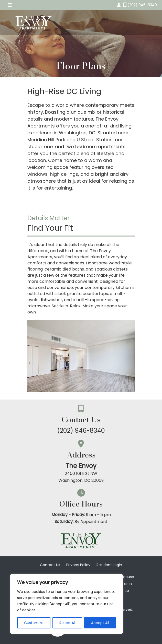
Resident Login (109, 565)
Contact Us (50, 565)
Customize (34, 623)
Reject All (67, 623)
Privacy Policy (78, 565)
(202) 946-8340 (81, 431)
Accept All (100, 623)
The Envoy (81, 466)
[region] (67, 604)
